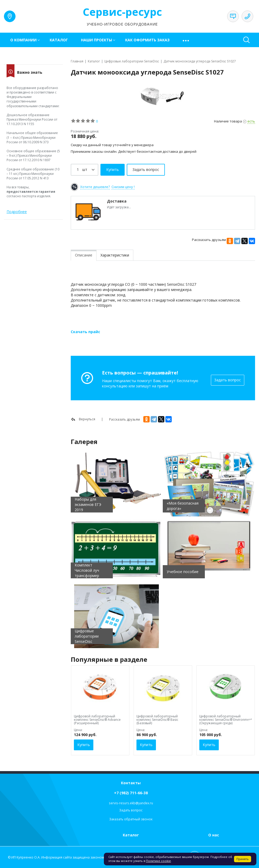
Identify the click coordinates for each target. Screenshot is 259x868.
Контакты (131, 783)
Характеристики (115, 255)
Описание (84, 255)
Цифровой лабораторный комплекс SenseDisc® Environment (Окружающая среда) (226, 720)
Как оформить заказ (147, 40)
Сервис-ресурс (122, 12)
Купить (84, 745)
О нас (214, 835)
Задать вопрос (228, 380)
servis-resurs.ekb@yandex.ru (131, 803)
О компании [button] (23, 40)
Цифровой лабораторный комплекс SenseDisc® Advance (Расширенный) (97, 720)
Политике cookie (158, 861)
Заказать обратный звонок (131, 819)
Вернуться (83, 419)
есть (251, 121)
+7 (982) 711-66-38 (131, 793)
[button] (186, 40)
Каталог (59, 40)
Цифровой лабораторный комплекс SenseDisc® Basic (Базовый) (157, 720)
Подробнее (17, 212)
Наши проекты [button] (97, 40)
